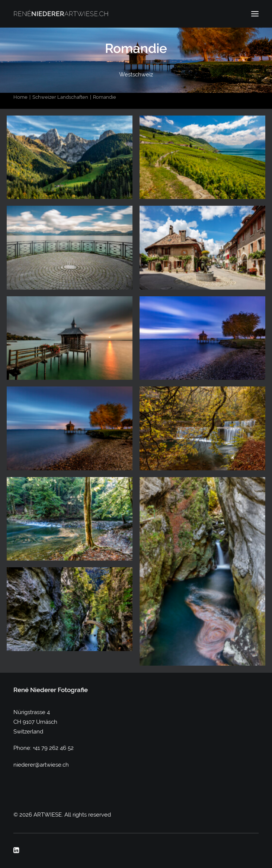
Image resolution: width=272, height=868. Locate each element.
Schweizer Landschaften (60, 97)
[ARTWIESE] (61, 14)
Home (20, 97)
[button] (255, 14)
